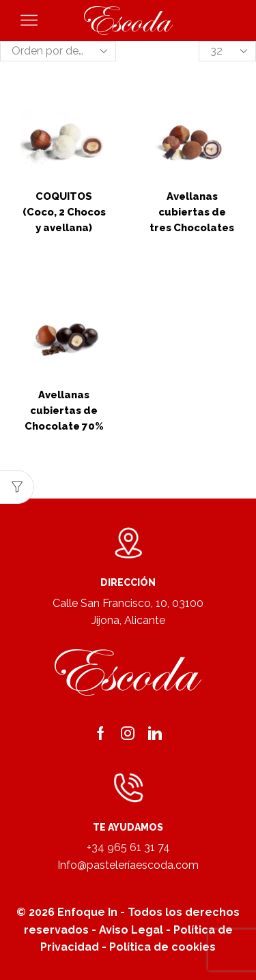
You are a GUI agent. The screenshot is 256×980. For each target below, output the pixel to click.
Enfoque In (87, 912)
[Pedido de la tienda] (58, 51)
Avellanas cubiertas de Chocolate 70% (64, 410)
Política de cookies (162, 947)
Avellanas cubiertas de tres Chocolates (192, 212)
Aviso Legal (131, 930)
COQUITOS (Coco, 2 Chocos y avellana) (64, 212)
